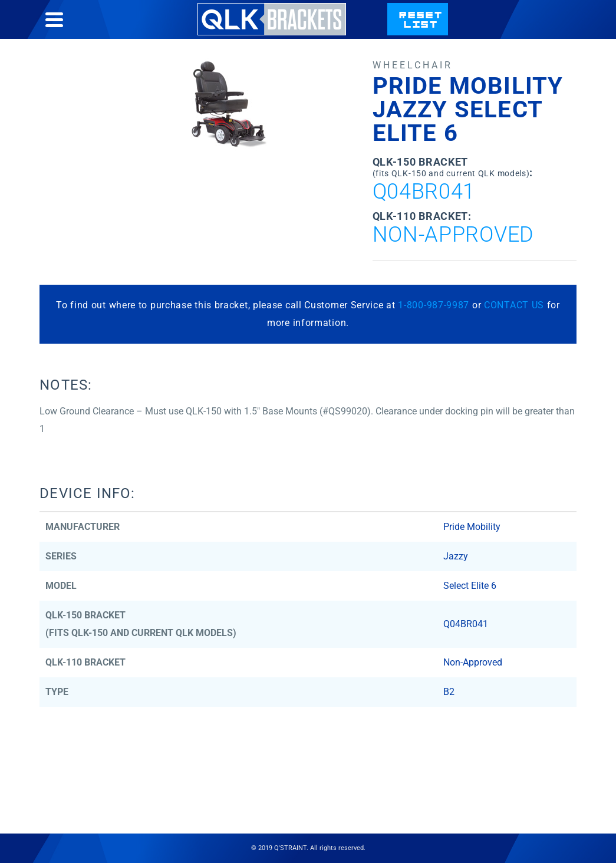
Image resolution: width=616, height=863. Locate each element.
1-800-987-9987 (434, 305)
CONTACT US (514, 305)
